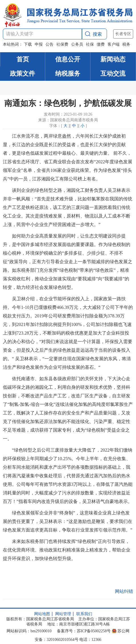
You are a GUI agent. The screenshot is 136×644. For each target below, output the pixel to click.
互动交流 (113, 74)
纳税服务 (68, 74)
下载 (28, 44)
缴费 (101, 44)
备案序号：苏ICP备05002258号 (84, 631)
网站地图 (42, 614)
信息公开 (68, 59)
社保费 (62, 44)
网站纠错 (124, 591)
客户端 (114, 44)
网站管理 (63, 614)
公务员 (77, 44)
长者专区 (123, 34)
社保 (90, 44)
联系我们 (84, 614)
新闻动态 (113, 59)
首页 (23, 59)
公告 (50, 44)
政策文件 (22, 74)
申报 (39, 44)
